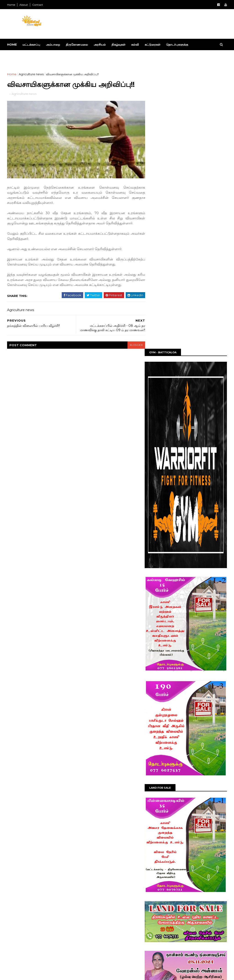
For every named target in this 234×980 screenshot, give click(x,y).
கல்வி (135, 44)
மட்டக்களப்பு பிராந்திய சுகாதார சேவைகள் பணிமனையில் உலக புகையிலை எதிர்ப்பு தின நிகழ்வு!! (196, 937)
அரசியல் (100, 44)
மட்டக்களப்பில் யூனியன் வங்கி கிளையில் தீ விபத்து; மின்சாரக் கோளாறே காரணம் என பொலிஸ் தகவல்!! (195, 918)
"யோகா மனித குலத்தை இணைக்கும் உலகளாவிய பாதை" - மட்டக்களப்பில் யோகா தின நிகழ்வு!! (193, 813)
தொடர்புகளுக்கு (177, 44)
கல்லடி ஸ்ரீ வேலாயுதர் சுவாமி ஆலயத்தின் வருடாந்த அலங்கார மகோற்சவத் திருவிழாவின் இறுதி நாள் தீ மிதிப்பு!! (195, 859)
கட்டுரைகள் (153, 44)
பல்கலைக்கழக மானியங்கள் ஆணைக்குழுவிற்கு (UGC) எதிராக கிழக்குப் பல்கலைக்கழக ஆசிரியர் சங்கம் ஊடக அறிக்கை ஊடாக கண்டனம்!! (194, 879)
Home (11, 5)
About (24, 5)
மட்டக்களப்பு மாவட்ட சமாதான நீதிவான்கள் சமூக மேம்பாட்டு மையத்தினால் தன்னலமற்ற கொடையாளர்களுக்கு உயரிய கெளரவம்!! (195, 792)
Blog (67, 974)
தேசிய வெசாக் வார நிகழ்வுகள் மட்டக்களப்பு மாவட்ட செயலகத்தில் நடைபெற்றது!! (191, 772)
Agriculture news (31, 74)
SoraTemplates (32, 974)
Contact (38, 5)
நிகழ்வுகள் (119, 44)
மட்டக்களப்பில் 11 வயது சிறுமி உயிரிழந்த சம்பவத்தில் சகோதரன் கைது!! (195, 897)
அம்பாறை (53, 44)
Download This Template (34, 56)
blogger (133, 344)
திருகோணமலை (77, 44)
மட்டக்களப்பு (32, 44)
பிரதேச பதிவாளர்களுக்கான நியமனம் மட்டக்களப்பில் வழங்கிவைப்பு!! (193, 751)
